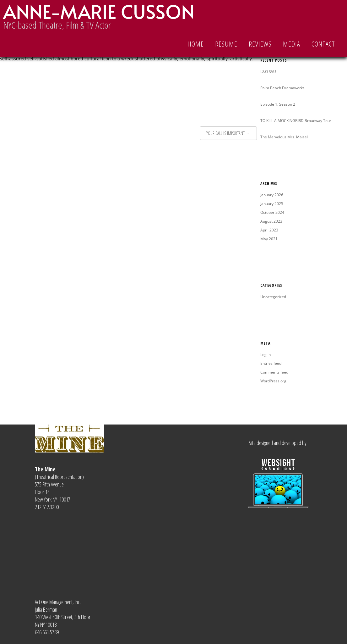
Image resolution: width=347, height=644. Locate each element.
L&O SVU (268, 72)
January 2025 (272, 204)
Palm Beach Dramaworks (282, 88)
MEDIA (292, 44)
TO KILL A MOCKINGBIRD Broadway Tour (296, 121)
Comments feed (274, 372)
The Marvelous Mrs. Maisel (284, 137)
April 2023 (269, 230)
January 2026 (272, 195)
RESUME (226, 44)
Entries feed (271, 363)
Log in (266, 355)
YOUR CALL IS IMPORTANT (225, 133)
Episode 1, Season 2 (278, 104)
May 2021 (269, 239)
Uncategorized (273, 297)
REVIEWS (260, 44)
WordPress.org (273, 381)
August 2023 (271, 221)
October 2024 (272, 212)
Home (196, 44)
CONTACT (323, 44)
